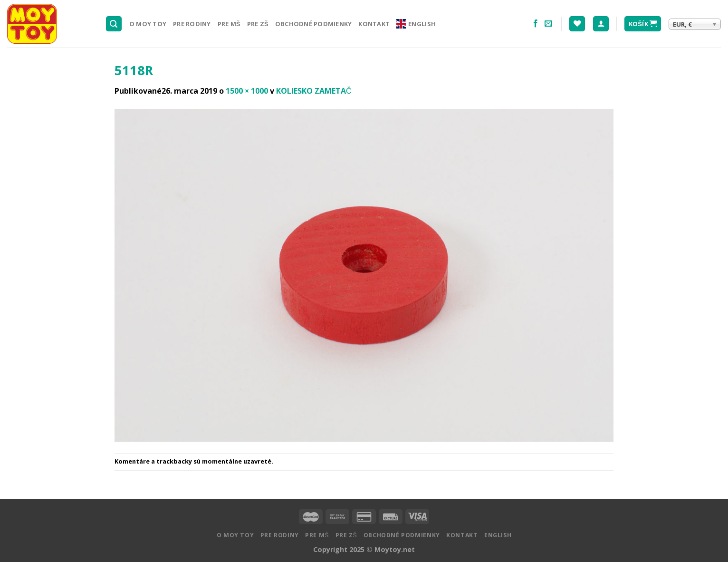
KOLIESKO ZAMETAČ (314, 91)
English (416, 24)
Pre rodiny (192, 24)
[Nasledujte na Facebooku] (536, 24)
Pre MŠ (229, 24)
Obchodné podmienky (314, 24)
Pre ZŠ (258, 24)
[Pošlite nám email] (548, 24)
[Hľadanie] (114, 24)
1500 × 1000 (247, 91)
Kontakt (374, 24)
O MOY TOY (148, 24)
